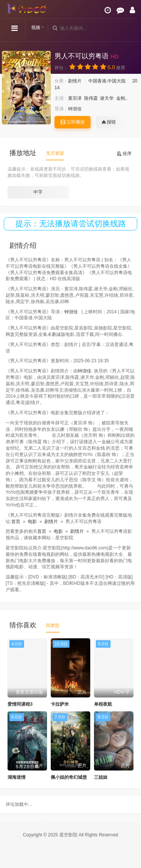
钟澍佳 (75, 109)
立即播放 (73, 122)
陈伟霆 (91, 98)
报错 (109, 122)
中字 (38, 192)
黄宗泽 (75, 98)
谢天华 (107, 98)
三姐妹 (101, 777)
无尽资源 (55, 153)
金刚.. (122, 98)
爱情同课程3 (20, 704)
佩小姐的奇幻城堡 (69, 777)
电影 (32, 522)
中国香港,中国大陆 (107, 81)
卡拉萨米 (60, 704)
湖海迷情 (17, 777)
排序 (124, 154)
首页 (16, 522)
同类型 (53, 625)
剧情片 (75, 81)
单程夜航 (103, 704)
